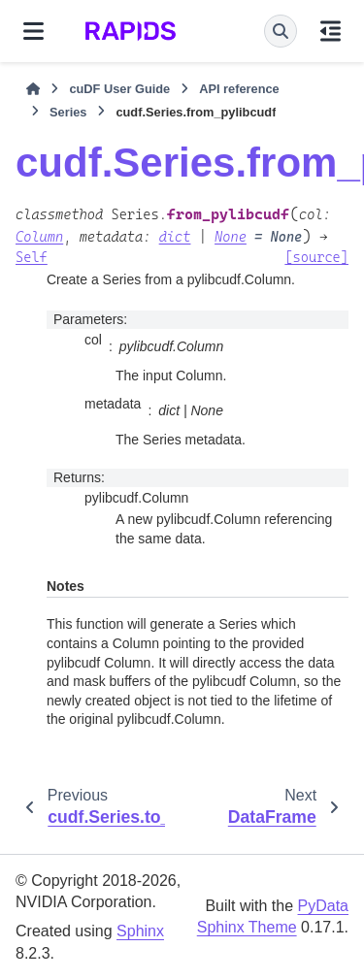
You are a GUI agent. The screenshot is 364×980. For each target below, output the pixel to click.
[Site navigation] (33, 31)
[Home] (33, 89)
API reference (239, 89)
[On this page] (331, 31)
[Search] (281, 31)
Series (68, 112)
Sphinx (140, 931)
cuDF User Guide (119, 89)
